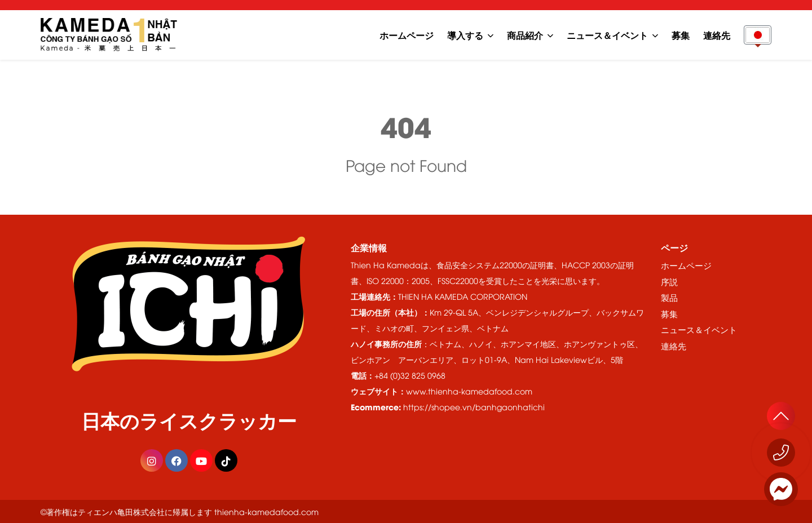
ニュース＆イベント (607, 35)
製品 (669, 297)
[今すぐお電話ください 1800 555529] (781, 453)
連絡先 (717, 35)
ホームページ (407, 35)
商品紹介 (525, 35)
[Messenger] (781, 489)
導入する (465, 35)
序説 (669, 281)
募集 (681, 35)
